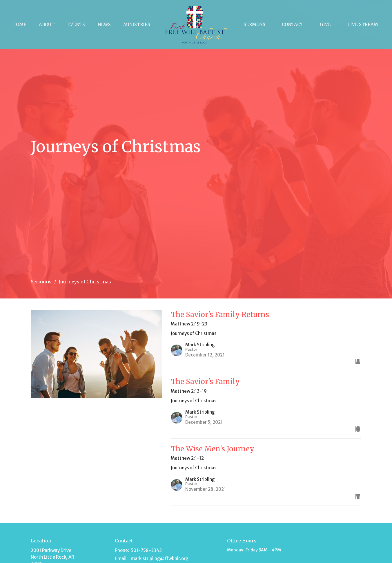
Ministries (137, 25)
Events (76, 25)
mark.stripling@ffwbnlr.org (160, 559)
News (104, 25)
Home (19, 25)
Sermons (254, 25)
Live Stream (363, 25)
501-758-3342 (146, 550)
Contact (293, 25)
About (47, 25)
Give (325, 25)
